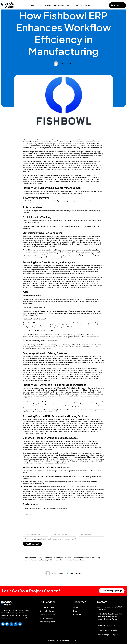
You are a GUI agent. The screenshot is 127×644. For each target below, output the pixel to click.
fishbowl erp (50, 558)
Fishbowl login (54, 560)
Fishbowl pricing (80, 560)
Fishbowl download (37, 558)
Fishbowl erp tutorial (39, 560)
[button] (117, 5)
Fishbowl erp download (65, 558)
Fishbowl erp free (82, 558)
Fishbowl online (66, 560)
